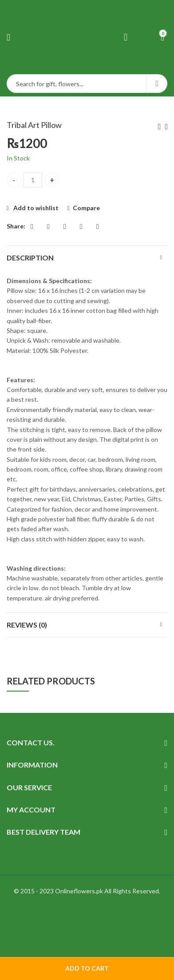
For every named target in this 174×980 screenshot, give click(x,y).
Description (30, 258)
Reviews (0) (27, 625)
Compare (86, 208)
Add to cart (87, 968)
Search (157, 84)
